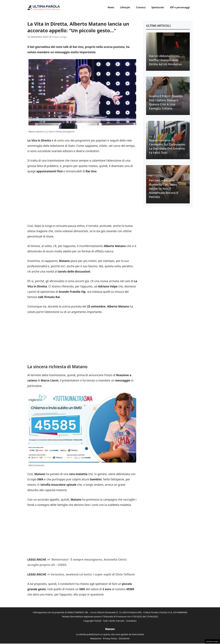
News (111, 7)
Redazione (96, 638)
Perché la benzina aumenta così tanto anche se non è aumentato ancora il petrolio (164, 189)
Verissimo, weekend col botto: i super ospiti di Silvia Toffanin (93, 574)
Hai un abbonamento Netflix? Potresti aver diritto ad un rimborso (165, 60)
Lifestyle (125, 7)
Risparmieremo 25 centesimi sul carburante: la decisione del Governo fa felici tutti (167, 146)
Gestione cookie (212, 641)
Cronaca (141, 7)
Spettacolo (158, 7)
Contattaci (131, 621)
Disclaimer (124, 638)
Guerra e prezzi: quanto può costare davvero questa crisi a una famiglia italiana (166, 102)
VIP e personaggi (180, 7)
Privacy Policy (110, 638)
